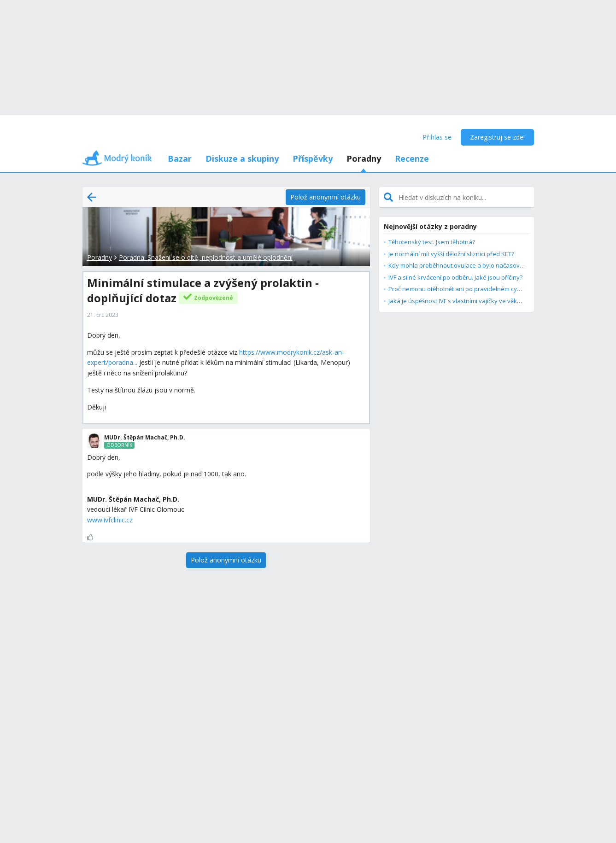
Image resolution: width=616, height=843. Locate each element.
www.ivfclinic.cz (110, 520)
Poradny (364, 158)
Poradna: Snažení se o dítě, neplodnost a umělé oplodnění (206, 257)
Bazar (180, 158)
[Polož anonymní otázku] (326, 197)
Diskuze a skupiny (242, 158)
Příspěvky (313, 158)
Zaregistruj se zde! (497, 137)
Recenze (412, 158)
